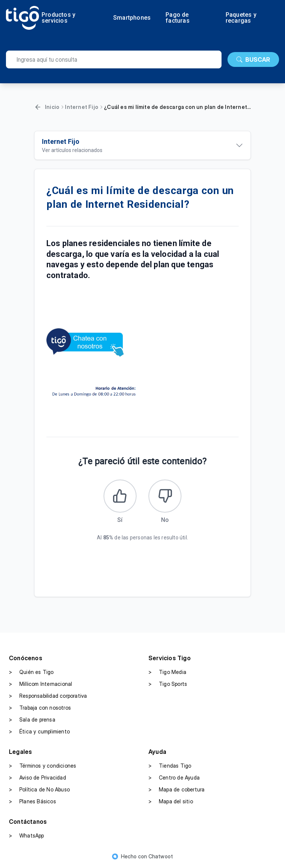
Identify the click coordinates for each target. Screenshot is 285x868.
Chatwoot (161, 857)
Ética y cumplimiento (39, 732)
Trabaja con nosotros (40, 708)
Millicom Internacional (40, 684)
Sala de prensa (32, 720)
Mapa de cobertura (176, 790)
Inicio (52, 107)
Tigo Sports (168, 684)
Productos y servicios (58, 18)
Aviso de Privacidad (37, 778)
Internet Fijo (82, 107)
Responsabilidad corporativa (48, 696)
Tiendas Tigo (170, 766)
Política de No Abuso (39, 790)
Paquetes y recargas (241, 18)
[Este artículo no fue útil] (165, 496)
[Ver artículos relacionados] (142, 145)
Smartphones (132, 18)
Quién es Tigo (31, 672)
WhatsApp (27, 836)
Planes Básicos (32, 802)
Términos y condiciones (42, 766)
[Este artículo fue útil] (120, 496)
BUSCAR (253, 59)
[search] (114, 59)
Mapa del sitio (171, 802)
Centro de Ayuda (174, 778)
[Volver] (38, 107)
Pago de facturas (178, 18)
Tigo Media (167, 672)
